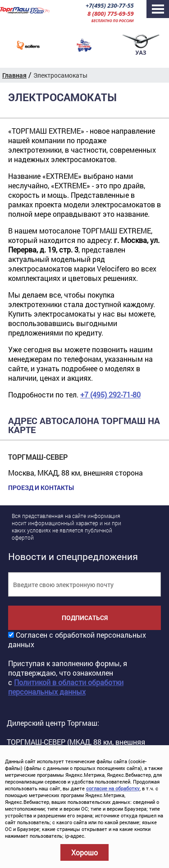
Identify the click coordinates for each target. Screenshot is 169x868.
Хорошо (84, 852)
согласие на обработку (113, 788)
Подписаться (85, 618)
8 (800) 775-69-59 (111, 14)
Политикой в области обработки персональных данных (66, 687)
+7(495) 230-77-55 (110, 5)
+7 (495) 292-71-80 (110, 394)
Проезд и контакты (41, 488)
